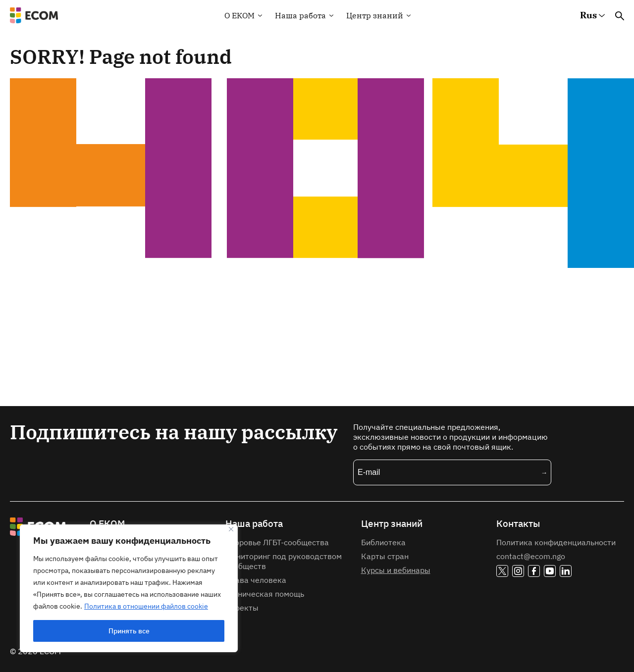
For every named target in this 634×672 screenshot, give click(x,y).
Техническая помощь (265, 594)
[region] (129, 588)
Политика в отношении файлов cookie (146, 606)
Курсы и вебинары (396, 570)
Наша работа (300, 15)
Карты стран (385, 556)
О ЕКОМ (107, 523)
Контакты (518, 523)
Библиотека (383, 542)
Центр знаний (375, 15)
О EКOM (239, 15)
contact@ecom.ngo (531, 556)
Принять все (129, 631)
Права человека (256, 580)
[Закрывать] (231, 529)
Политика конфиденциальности (556, 542)
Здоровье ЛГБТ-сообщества (277, 542)
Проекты (242, 608)
